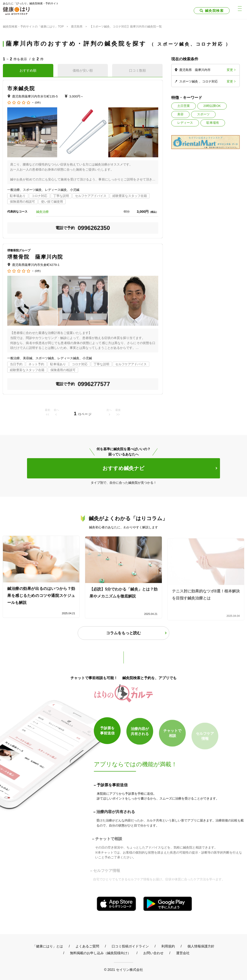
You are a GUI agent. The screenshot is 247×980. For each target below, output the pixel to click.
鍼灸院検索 (214, 11)
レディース (185, 123)
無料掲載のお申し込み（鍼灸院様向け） (100, 953)
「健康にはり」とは (48, 946)
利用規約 (168, 946)
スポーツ (203, 114)
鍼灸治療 (42, 212)
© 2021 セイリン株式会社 (123, 970)
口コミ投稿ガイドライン (130, 946)
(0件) (38, 103)
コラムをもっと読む (123, 633)
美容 (180, 114)
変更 (230, 70)
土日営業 (184, 106)
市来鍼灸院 (21, 88)
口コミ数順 (137, 70)
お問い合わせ (153, 953)
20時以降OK (212, 106)
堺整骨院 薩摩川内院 (35, 257)
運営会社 (183, 953)
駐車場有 (213, 123)
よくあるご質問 (87, 946)
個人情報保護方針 (201, 946)
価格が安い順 (83, 70)
